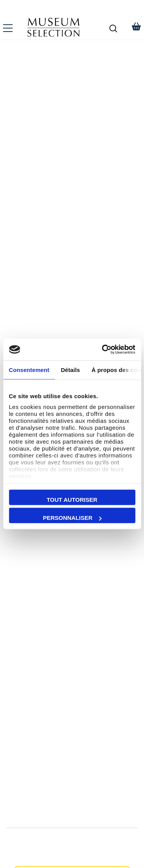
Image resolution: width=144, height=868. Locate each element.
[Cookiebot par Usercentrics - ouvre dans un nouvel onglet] (103, 350)
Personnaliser (72, 518)
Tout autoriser (72, 499)
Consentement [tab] (29, 369)
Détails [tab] (70, 369)
